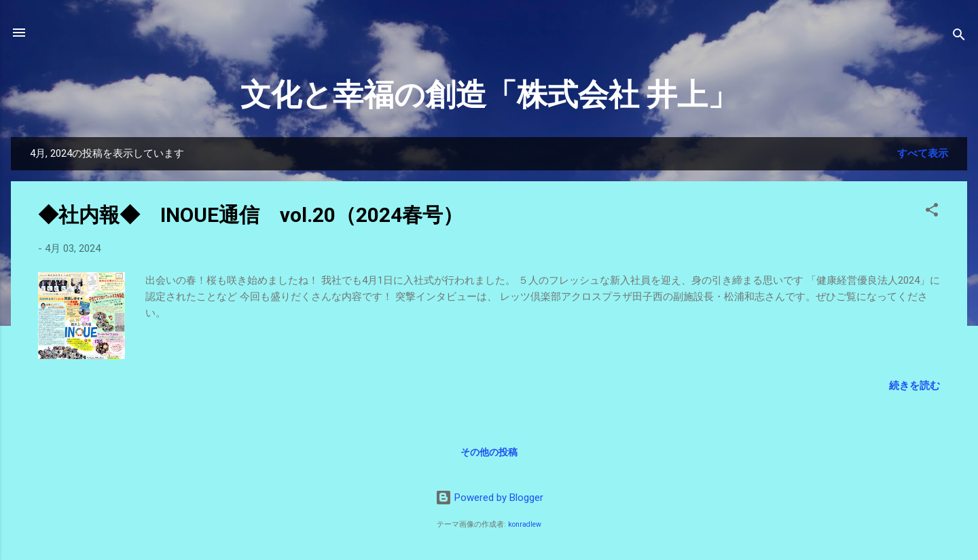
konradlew (525, 524)
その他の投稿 (489, 452)
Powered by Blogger (489, 498)
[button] (932, 212)
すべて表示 (923, 153)
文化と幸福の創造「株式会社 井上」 (489, 95)
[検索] (959, 37)
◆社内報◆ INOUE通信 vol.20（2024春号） (251, 215)
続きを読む (914, 386)
